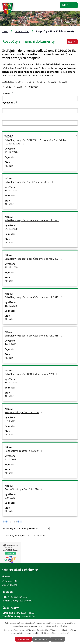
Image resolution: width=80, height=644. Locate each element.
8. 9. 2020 (10, 498)
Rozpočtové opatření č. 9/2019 (24, 451)
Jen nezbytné (41, 639)
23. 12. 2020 (11, 152)
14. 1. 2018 (11, 344)
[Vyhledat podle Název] (40, 98)
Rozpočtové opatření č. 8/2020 (24, 489)
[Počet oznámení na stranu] (45, 529)
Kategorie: (8, 81)
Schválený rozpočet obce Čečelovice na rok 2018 (34, 336)
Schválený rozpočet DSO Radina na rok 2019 (32, 374)
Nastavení (58, 639)
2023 (19, 87)
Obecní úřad (22, 31)
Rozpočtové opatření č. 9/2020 (24, 412)
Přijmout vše (24, 639)
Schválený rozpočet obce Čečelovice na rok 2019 (34, 297)
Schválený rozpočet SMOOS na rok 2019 (29, 182)
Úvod (5, 31)
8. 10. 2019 (11, 459)
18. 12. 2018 (11, 306)
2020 (53, 82)
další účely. (63, 626)
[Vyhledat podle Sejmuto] (40, 123)
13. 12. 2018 (11, 190)
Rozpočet (33, 87)
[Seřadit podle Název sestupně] (13, 93)
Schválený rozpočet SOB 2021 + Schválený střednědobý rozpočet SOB (35, 142)
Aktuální (9, 166)
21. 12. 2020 (11, 229)
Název (7, 93)
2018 (31, 82)
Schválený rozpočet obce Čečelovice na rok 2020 (34, 259)
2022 (8, 87)
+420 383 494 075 (17, 597)
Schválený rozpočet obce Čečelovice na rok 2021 (34, 220)
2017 (20, 82)
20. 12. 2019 (11, 267)
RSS (72, 42)
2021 (64, 82)
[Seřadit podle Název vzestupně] (13, 92)
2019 (42, 82)
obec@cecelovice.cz (22, 601)
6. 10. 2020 (11, 421)
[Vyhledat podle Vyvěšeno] (40, 111)
